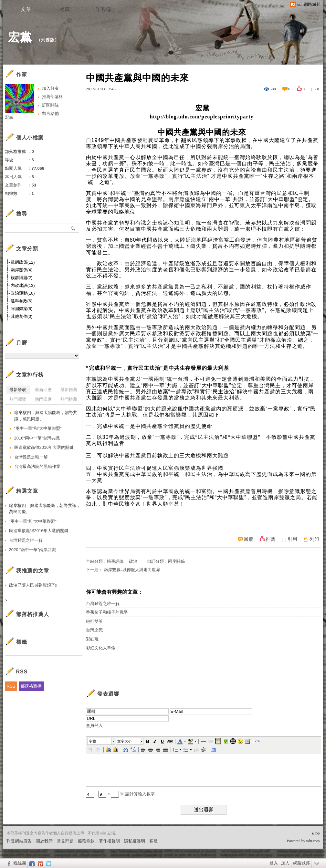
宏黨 (20, 37)
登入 (274, 863)
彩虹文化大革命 (101, 648)
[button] (101, 741)
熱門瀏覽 (18, 399)
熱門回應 (43, 399)
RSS (11, 686)
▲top (315, 833)
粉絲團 (20, 863)
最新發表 (18, 390)
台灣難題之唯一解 (103, 604)
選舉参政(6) (22, 301)
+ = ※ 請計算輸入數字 (120, 794)
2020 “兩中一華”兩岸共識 (32, 550)
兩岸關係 (176, 561)
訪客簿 (103, 9)
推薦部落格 (53, 97)
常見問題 (65, 841)
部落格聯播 (31, 686)
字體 (92, 741)
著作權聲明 (109, 841)
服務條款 (86, 841)
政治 (133, 561)
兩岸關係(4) (22, 270)
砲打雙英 (94, 621)
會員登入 (94, 726)
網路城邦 (301, 863)
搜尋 (74, 228)
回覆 (248, 539)
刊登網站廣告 (19, 841)
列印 (314, 539)
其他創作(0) (22, 316)
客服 (153, 841)
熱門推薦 (69, 399)
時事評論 (115, 561)
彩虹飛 (92, 639)
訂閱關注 (50, 105)
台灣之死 (94, 630)
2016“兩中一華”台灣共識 (37, 438)
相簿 (65, 9)
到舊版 (48, 40)
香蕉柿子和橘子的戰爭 (107, 612)
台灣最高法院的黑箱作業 (37, 466)
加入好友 (50, 88)
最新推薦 (69, 390)
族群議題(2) (22, 278)
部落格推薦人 (33, 614)
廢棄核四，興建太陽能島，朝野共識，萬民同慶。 (46, 416)
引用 (292, 539)
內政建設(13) (23, 285)
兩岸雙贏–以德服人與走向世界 (132, 570)
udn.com (313, 841)
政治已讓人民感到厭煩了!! (33, 585)
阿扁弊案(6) (22, 309)
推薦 (270, 539)
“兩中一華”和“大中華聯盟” (38, 428)
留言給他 (50, 113)
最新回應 (43, 390)
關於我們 (44, 841)
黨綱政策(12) (23, 262)
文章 (26, 9)
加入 (285, 863)
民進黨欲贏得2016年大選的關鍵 (44, 447)
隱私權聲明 (135, 841)
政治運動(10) (23, 293)
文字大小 (124, 741)
